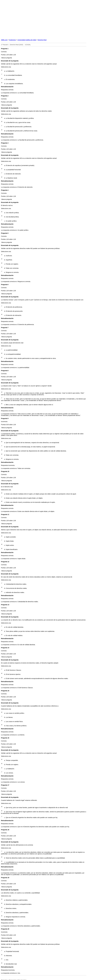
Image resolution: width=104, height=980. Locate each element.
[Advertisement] (52, 19)
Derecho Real (42, 40)
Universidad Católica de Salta (27, 40)
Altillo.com (4, 40)
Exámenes (12, 40)
